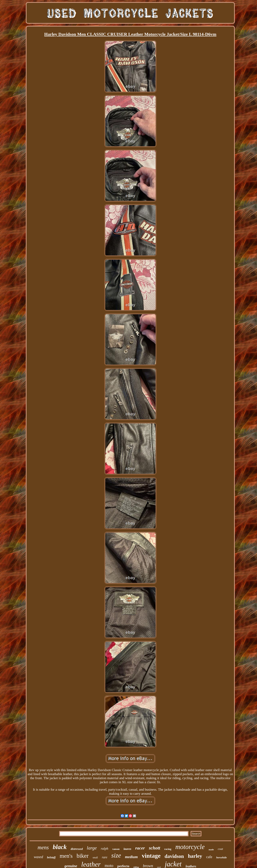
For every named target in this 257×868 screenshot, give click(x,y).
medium (131, 857)
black (60, 847)
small (95, 858)
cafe (209, 857)
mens (43, 847)
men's (66, 856)
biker (83, 856)
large (92, 848)
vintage (151, 856)
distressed (77, 849)
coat (220, 849)
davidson (174, 856)
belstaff (51, 857)
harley (195, 856)
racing (168, 849)
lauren (127, 849)
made (211, 849)
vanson (116, 849)
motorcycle (190, 847)
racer (140, 848)
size (116, 855)
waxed (38, 857)
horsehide (221, 857)
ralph (105, 849)
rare (105, 857)
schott (155, 848)
